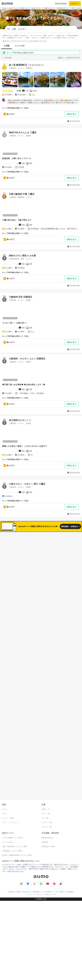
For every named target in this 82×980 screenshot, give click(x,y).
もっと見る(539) (41, 724)
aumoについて (51, 882)
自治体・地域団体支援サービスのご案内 (17, 843)
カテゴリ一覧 (47, 815)
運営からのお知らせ (24, 880)
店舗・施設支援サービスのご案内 (15, 834)
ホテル (5, 797)
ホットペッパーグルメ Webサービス (25, 781)
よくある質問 (46, 880)
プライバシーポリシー (36, 882)
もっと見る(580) (41, 681)
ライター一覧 (47, 810)
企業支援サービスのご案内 (12, 839)
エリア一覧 (46, 802)
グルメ (5, 802)
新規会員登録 (61, 4)
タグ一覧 (45, 806)
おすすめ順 (20, 46)
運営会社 (12, 880)
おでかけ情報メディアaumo (12, 826)
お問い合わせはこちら (15, 859)
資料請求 (45, 830)
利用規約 (70, 880)
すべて (23, 549)
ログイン (75, 4)
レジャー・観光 (8, 806)
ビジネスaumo (8, 830)
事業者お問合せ (47, 826)
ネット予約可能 (59, 549)
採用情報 (36, 880)
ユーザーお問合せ (59, 880)
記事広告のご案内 (48, 834)
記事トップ (46, 797)
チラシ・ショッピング (10, 810)
